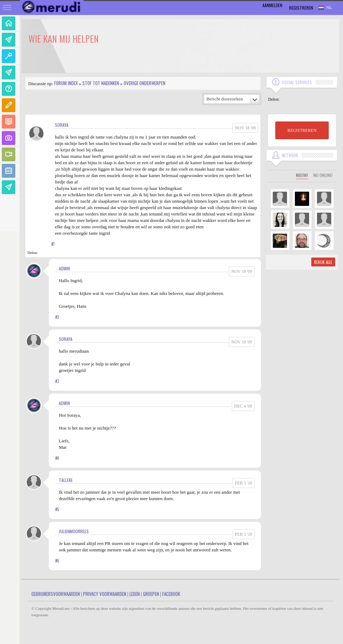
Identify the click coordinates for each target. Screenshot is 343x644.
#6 (57, 561)
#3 (57, 381)
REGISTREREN (302, 130)
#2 (57, 317)
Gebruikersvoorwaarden (56, 594)
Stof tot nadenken (101, 83)
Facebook (171, 594)
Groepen (151, 594)
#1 (53, 244)
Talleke (66, 480)
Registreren (301, 8)
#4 (57, 458)
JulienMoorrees (74, 531)
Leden (135, 594)
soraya (62, 125)
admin (64, 268)
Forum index (66, 83)
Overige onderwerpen (145, 83)
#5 (57, 509)
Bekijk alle (323, 262)
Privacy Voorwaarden (105, 594)
